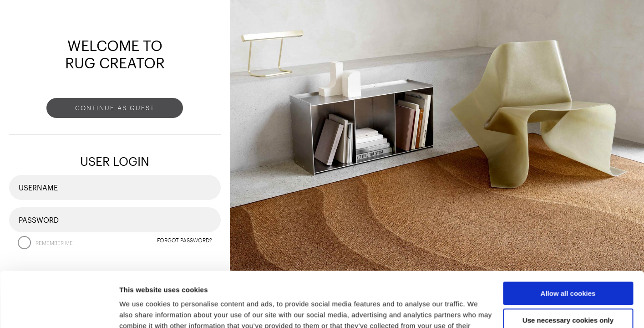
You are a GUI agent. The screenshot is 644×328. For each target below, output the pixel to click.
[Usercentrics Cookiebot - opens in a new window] (59, 310)
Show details (140, 310)
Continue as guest (115, 108)
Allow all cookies (568, 242)
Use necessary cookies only (568, 269)
